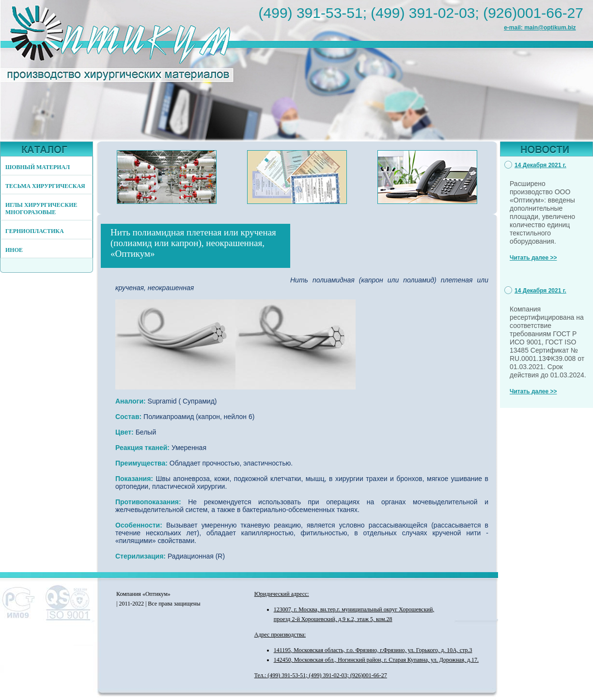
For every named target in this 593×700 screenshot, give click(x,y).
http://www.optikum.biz (128, 45)
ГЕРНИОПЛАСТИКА (35, 231)
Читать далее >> (533, 258)
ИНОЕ (14, 250)
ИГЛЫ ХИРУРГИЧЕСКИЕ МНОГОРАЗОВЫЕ (41, 209)
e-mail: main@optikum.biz (540, 28)
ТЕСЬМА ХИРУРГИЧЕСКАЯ (45, 186)
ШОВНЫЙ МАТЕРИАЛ (38, 167)
